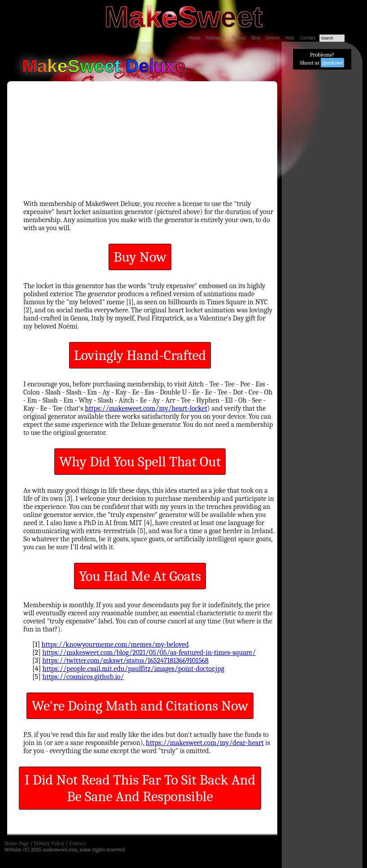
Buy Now (140, 257)
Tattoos (238, 38)
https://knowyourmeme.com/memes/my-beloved (115, 644)
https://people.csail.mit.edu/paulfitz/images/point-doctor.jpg (133, 669)
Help (290, 38)
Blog (256, 38)
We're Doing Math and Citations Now (140, 706)
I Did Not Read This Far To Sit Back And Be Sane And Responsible (140, 788)
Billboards (216, 38)
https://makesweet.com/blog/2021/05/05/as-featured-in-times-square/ (149, 653)
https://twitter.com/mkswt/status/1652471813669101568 (125, 661)
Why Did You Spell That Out (140, 462)
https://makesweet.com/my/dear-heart (205, 743)
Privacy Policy (49, 843)
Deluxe (273, 38)
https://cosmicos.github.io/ (83, 677)
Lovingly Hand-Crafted (140, 355)
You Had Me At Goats (140, 576)
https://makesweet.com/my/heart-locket (146, 408)
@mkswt (333, 63)
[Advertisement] (322, 211)
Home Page (17, 843)
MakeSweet (184, 17)
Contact (308, 38)
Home (194, 38)
